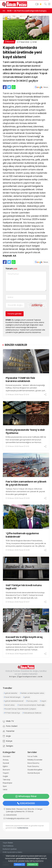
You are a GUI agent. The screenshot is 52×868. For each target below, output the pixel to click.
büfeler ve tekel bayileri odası (32, 693)
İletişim (8, 746)
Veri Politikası (8, 846)
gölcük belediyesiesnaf (14, 701)
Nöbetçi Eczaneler (35, 760)
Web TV (8, 721)
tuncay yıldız (32, 701)
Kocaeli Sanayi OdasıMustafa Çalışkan (20, 709)
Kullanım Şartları (10, 849)
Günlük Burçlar (34, 773)
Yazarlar (9, 731)
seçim (43, 701)
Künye (7, 741)
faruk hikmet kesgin (12, 697)
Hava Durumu (33, 763)
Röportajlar (7, 783)
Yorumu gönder (15, 314)
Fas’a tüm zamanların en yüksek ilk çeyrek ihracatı (26, 483)
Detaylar (20, 864)
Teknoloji (6, 780)
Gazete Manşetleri (35, 770)
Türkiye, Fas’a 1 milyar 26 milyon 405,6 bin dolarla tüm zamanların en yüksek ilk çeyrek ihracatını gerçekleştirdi (25, 492)
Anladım (33, 864)
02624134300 (26, 803)
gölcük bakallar (11, 693)
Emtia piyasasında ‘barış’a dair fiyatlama (25, 431)
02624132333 (11, 815)
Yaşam (6, 773)
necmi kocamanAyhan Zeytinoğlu (31, 705)
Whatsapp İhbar (26, 796)
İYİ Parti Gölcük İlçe (12, 713)
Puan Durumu (33, 766)
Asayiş (6, 760)
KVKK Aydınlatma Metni (12, 852)
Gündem (7, 756)
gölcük (26, 697)
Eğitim (5, 766)
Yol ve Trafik (32, 756)
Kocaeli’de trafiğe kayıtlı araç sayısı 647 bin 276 (24, 639)
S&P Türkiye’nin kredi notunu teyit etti (24, 587)
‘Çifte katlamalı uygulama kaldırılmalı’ (22, 535)
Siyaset (6, 763)
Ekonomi (10, 42)
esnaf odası (9, 705)
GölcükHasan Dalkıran (32, 713)
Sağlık (5, 776)
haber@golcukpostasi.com (18, 818)
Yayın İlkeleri (8, 843)
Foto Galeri (10, 726)
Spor (5, 786)
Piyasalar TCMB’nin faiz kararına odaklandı (20, 380)
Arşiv (7, 736)
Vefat (5, 790)
